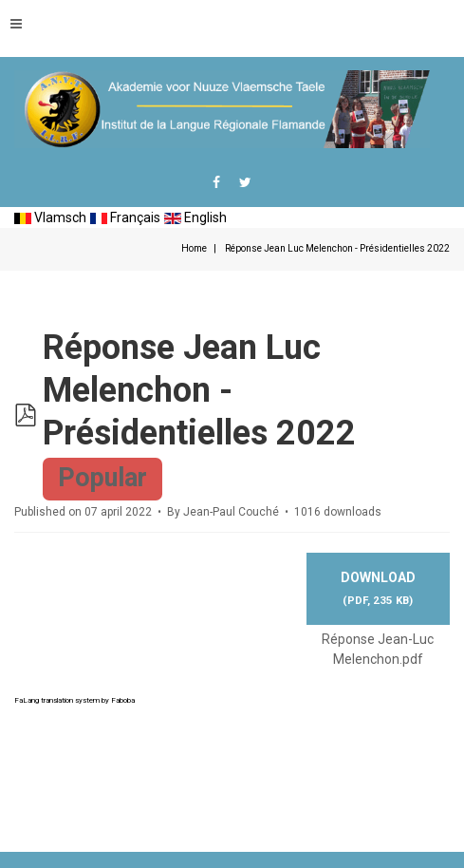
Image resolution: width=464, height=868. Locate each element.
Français (125, 217)
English (195, 217)
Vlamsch (50, 217)
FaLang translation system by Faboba (74, 700)
